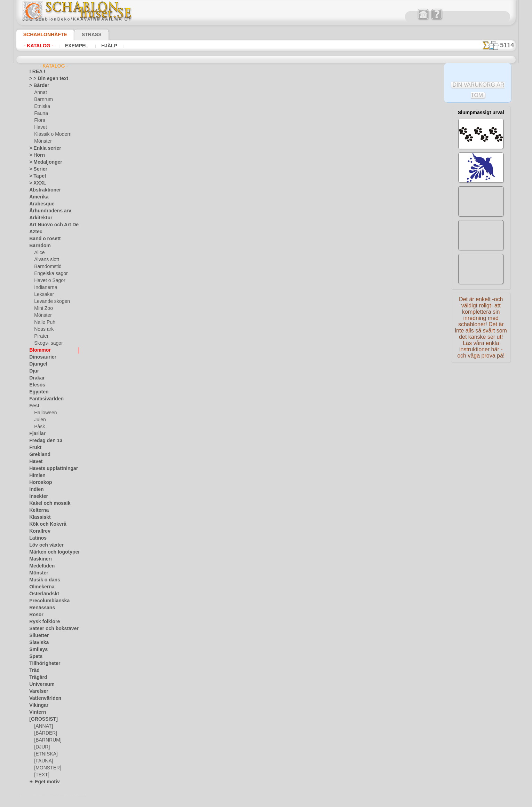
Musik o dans (42, 580)
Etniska (41, 107)
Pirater (41, 336)
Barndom (38, 246)
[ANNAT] (43, 726)
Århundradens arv (47, 211)
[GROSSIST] (41, 719)
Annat (40, 93)
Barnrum (43, 100)
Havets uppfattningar (50, 469)
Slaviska (37, 643)
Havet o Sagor (48, 281)
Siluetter (37, 636)
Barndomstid (47, 267)
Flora (39, 120)
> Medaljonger (43, 162)
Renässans (40, 608)
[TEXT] (41, 775)
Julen (39, 420)
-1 (240, 237)
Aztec (35, 232)
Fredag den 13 (42, 441)
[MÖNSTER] (46, 768)
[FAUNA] (43, 761)
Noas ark (43, 329)
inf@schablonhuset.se (281, 338)
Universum (39, 684)
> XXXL (36, 183)
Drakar (36, 378)
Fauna (40, 113)
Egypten (37, 392)
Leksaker (43, 295)
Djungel (36, 364)
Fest (33, 406)
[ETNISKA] (44, 754)
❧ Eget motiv (42, 782)
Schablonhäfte (41, 34)
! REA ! (36, 72)
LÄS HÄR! (193, 219)
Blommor (38, 350)
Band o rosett (42, 239)
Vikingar (37, 705)
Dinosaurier (41, 357)
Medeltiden (40, 566)
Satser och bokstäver (50, 629)
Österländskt (42, 594)
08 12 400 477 (278, 326)
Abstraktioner (43, 190)
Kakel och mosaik (46, 503)
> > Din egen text (45, 79)
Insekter (37, 496)
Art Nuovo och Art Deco (52, 225)
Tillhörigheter (42, 664)
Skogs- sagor (46, 343)
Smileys (36, 650)
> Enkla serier (42, 148)
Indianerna (45, 288)
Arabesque (39, 204)
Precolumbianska (46, 601)
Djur (33, 371)
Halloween (44, 413)
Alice (39, 253)
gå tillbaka (266, 237)
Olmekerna (39, 587)
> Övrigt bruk (146, 219)
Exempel (76, 46)
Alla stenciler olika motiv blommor (265, 253)
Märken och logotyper (50, 552)
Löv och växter (43, 545)
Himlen (36, 476)
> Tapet (36, 176)
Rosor (35, 615)
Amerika (37, 197)
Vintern (36, 712)
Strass (81, 34)
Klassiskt (38, 517)
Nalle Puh (43, 322)
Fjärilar (36, 434)
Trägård (37, 677)
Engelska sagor (48, 274)
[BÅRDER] (44, 733)
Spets (35, 657)
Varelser (37, 691)
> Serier (36, 169)
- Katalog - (39, 46)
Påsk (39, 427)
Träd (33, 671)
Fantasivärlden (44, 399)
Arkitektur (39, 218)
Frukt (34, 448)
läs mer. (310, 801)
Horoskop (39, 483)
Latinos (37, 538)
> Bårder (37, 86)
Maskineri (39, 559)
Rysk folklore (41, 622)
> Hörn (35, 155)
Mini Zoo (43, 308)
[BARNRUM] (47, 740)
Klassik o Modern (51, 134)
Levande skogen (49, 301)
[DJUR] (41, 747)
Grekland (38, 455)
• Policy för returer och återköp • (266, 408)
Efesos (35, 385)
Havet (40, 127)
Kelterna (37, 510)
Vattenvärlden (43, 698)
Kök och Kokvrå (44, 524)
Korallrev (38, 531)
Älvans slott (46, 260)
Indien (35, 489)
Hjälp (108, 46)
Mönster (42, 141)
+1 (292, 237)
